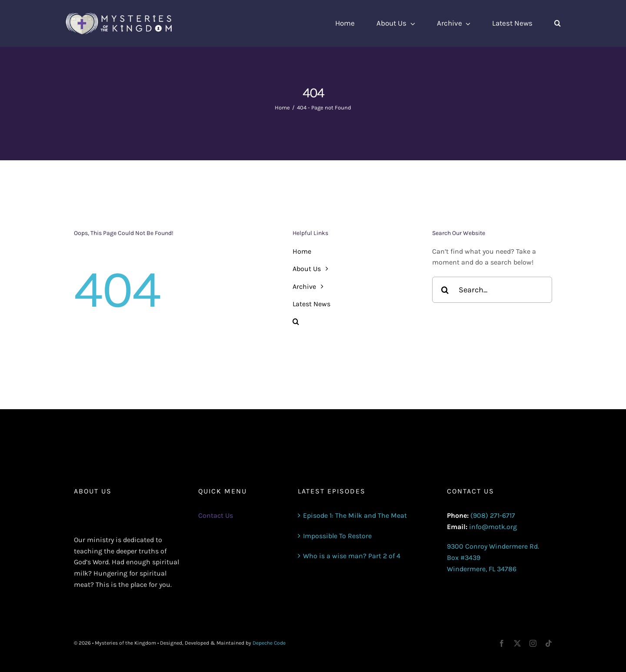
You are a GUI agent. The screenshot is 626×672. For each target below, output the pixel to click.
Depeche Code (269, 643)
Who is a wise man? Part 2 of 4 (352, 556)
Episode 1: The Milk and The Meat (355, 515)
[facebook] (502, 643)
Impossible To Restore (337, 536)
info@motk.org (493, 527)
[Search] (445, 290)
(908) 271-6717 (493, 515)
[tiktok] (549, 643)
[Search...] (492, 290)
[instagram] (533, 643)
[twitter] (517, 643)
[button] (558, 23)
